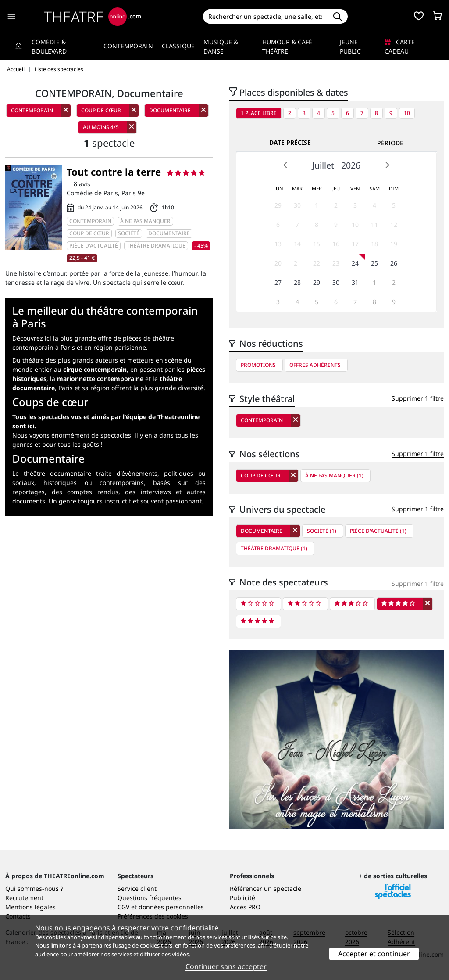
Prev (285, 165)
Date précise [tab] (290, 142)
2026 (351, 165)
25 (374, 263)
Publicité (242, 898)
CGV (123, 907)
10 (407, 113)
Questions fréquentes (150, 898)
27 (278, 282)
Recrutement (24, 898)
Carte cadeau (400, 47)
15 (317, 244)
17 (355, 244)
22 (317, 263)
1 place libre (259, 113)
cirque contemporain (95, 369)
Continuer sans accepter (226, 966)
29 (278, 205)
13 (278, 244)
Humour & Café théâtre (287, 47)
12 (394, 224)
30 (297, 205)
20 (278, 263)
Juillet (323, 165)
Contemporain (128, 46)
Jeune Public (350, 47)
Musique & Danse (221, 47)
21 (297, 263)
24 (355, 263)
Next (387, 165)
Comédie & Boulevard (49, 47)
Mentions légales (30, 907)
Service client (137, 888)
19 (394, 244)
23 (336, 263)
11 (374, 224)
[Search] (265, 16)
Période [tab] (390, 143)
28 (297, 282)
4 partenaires (94, 945)
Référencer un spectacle (265, 888)
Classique (178, 46)
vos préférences (235, 945)
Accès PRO (245, 907)
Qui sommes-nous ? (34, 888)
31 (355, 282)
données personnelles (171, 907)
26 (394, 263)
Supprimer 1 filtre (418, 398)
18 (374, 244)
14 (297, 244)
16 (336, 244)
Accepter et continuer (374, 954)
